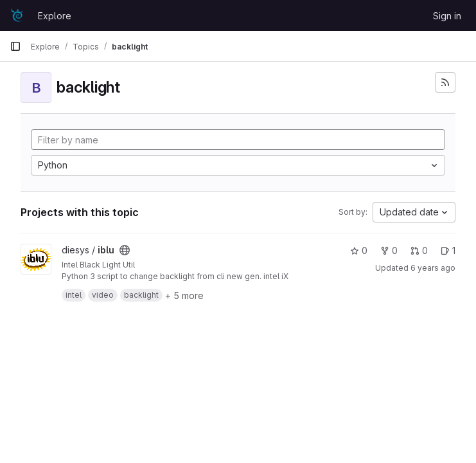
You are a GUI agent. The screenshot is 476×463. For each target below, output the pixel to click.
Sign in (447, 16)
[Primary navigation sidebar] (15, 46)
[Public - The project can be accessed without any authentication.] (125, 250)
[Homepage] (17, 15)
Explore (55, 16)
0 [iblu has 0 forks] (389, 250)
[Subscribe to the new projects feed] (445, 82)
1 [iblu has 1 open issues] (448, 250)
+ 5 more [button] (184, 295)
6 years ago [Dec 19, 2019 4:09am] (433, 268)
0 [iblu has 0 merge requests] (419, 250)
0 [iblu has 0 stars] (359, 250)
